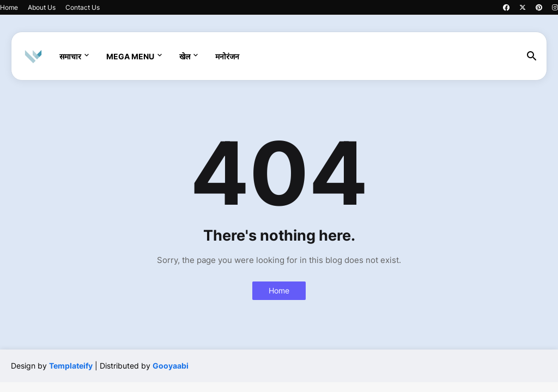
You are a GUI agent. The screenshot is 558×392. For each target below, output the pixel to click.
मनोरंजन (227, 56)
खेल (185, 56)
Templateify (71, 366)
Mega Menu (130, 56)
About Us (42, 7)
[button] (532, 57)
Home (9, 7)
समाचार (70, 56)
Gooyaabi (171, 366)
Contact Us (83, 7)
